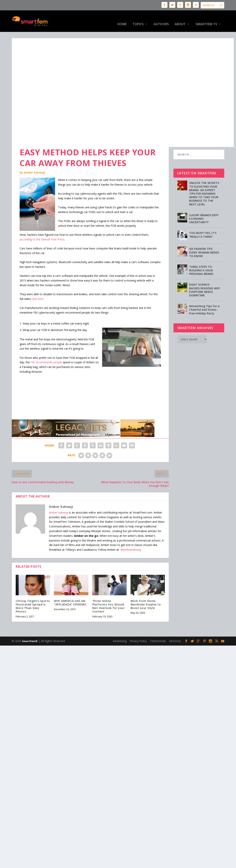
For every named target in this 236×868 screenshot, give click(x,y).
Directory (175, 629)
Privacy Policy (138, 629)
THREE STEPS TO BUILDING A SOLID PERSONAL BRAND (201, 258)
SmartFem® (30, 629)
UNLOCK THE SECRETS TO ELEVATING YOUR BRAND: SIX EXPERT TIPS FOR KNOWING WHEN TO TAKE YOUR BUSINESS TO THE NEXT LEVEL (204, 181)
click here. (38, 287)
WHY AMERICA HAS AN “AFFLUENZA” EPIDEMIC (70, 591)
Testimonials (158, 629)
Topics (138, 18)
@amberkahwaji (131, 537)
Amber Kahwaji (34, 160)
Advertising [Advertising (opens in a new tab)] (120, 629)
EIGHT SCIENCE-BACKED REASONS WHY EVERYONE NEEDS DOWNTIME (205, 278)
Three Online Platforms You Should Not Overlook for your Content (109, 594)
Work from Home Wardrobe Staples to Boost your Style (146, 592)
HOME (122, 18)
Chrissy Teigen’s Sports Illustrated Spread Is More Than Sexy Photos (33, 594)
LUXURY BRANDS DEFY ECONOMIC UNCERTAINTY (204, 206)
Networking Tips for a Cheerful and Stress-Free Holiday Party (204, 297)
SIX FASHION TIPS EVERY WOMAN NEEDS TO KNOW (204, 240)
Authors (161, 18)
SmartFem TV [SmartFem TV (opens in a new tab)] (206, 18)
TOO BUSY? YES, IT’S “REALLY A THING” (203, 223)
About (180, 18)
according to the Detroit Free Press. (42, 227)
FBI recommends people (46, 350)
